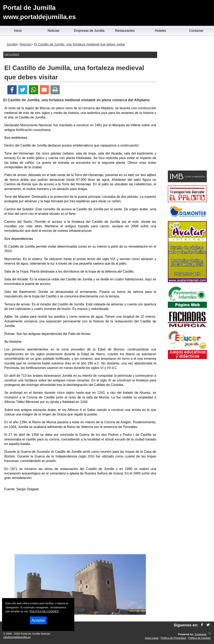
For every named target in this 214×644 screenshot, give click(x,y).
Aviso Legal (152, 638)
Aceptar (38, 620)
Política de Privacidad (173, 638)
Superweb (200, 634)
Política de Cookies (199, 638)
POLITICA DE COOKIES (44, 611)
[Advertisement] (80, 523)
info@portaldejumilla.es (17, 637)
